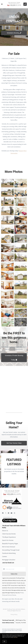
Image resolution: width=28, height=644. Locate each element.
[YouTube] (11, 513)
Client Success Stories (9, 534)
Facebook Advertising (9, 553)
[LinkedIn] (9, 513)
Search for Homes (8, 540)
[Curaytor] (10, 522)
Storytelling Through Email (11, 550)
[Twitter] (6, 513)
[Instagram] (14, 513)
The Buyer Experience (9, 537)
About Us (5, 531)
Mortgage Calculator (9, 560)
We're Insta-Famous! (9, 547)
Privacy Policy (14, 614)
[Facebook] (3, 513)
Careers (5, 556)
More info (16, 637)
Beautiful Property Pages (10, 543)
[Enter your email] (15, 569)
